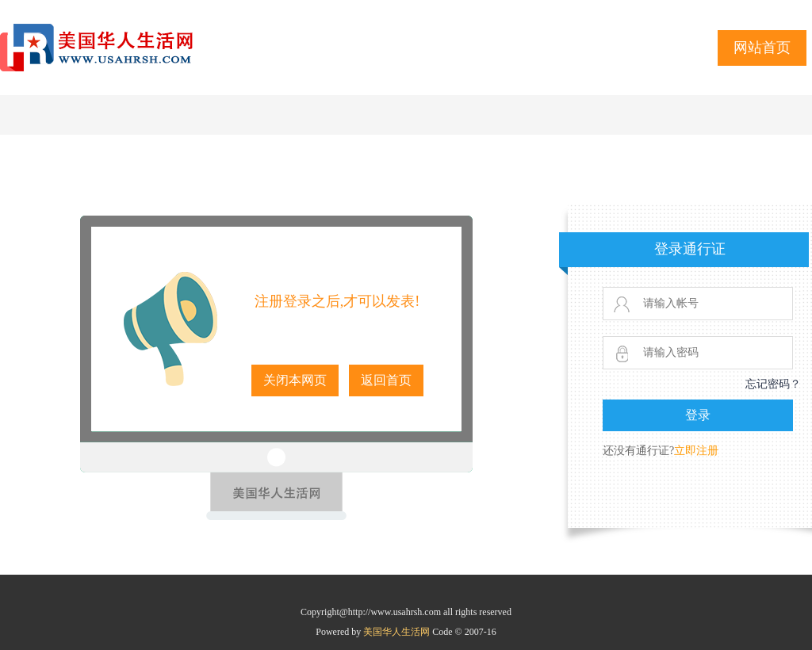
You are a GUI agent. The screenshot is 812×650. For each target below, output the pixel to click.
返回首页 (386, 380)
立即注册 (696, 451)
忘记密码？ (773, 384)
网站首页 (762, 48)
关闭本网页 (295, 380)
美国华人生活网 (398, 632)
